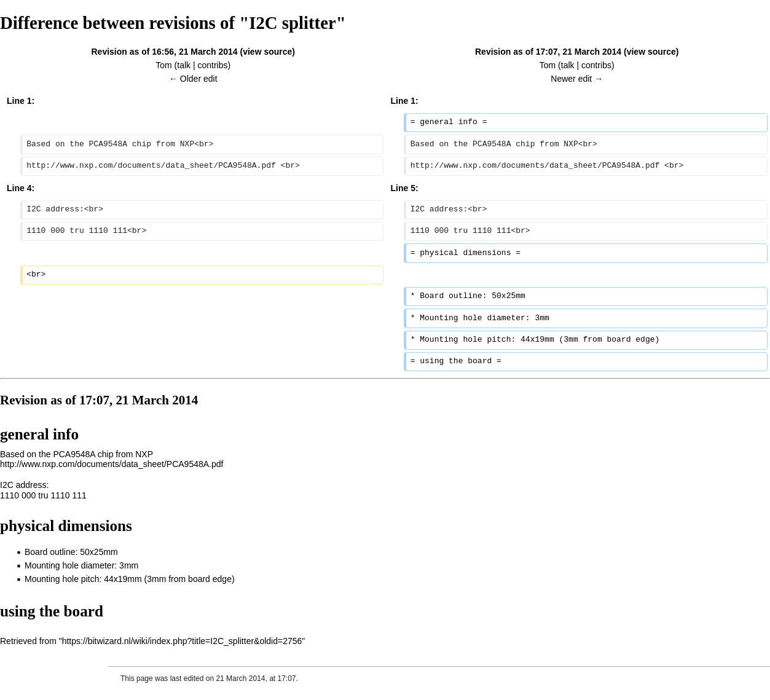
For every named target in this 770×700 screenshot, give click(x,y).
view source (267, 52)
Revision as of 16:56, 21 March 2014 (164, 52)
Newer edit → (577, 79)
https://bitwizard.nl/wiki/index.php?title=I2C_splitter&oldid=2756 (182, 641)
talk (184, 65)
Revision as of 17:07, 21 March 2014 (548, 52)
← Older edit (193, 79)
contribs (213, 65)
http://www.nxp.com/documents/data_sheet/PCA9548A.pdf (112, 464)
